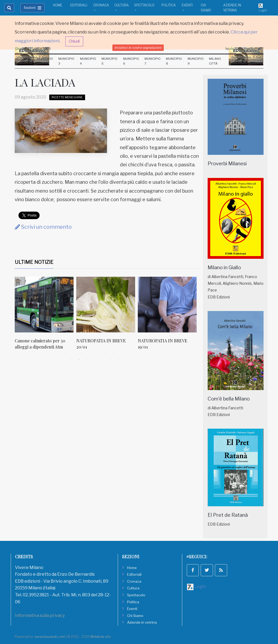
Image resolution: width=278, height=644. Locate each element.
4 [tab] (95, 359)
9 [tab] (135, 359)
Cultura (121, 5)
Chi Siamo (206, 8)
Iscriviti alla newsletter (243, 49)
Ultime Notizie (34, 262)
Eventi (187, 5)
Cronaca (101, 5)
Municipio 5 (109, 61)
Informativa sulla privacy (40, 615)
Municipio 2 (45, 61)
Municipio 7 (153, 61)
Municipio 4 (88, 61)
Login (263, 8)
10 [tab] (143, 359)
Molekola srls (101, 637)
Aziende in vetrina (232, 8)
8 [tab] (127, 359)
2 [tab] (79, 359)
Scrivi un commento (43, 227)
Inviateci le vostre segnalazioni (138, 48)
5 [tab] (103, 359)
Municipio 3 (66, 61)
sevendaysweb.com (50, 637)
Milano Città (215, 61)
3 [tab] (87, 359)
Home (58, 5)
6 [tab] (111, 359)
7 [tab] (119, 359)
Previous (11, 316)
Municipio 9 (196, 61)
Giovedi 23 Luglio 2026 (33, 49)
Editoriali (79, 5)
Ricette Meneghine (67, 97)
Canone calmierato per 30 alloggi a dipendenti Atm (40, 344)
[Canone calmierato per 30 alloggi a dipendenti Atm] (44, 305)
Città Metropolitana (245, 61)
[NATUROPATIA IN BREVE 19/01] (167, 305)
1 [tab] (71, 359)
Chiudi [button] (74, 41)
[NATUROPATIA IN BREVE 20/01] (106, 305)
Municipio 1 (24, 61)
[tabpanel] (45, 316)
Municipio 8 (174, 61)
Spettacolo (144, 5)
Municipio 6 (131, 61)
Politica (169, 5)
